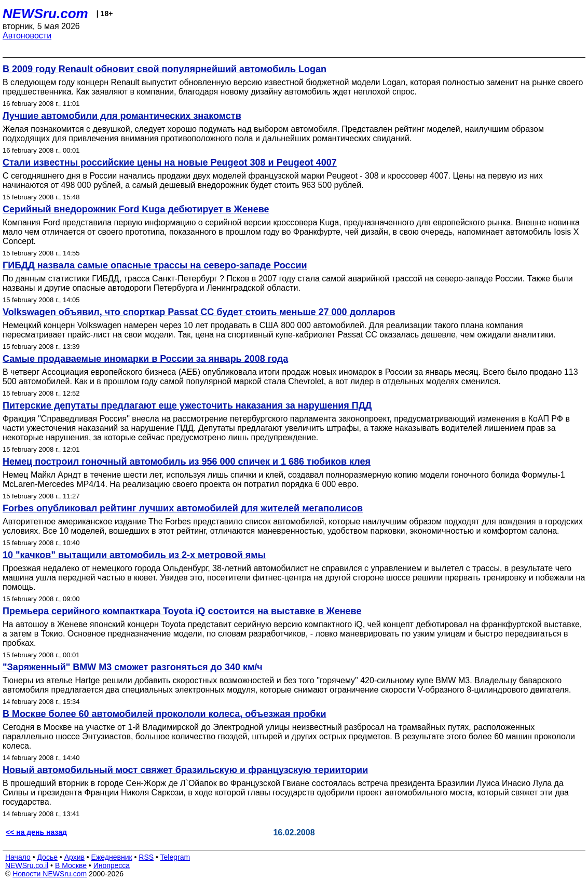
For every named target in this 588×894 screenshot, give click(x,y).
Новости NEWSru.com (50, 874)
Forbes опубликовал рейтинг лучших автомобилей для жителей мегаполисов (183, 508)
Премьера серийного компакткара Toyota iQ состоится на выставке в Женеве (182, 611)
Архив (74, 857)
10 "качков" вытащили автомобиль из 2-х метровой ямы (134, 555)
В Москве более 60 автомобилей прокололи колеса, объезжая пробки (164, 714)
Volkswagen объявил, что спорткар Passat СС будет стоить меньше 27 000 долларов (199, 312)
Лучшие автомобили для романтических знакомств (122, 116)
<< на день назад (36, 832)
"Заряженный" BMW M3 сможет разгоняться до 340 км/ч (133, 667)
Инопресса (112, 865)
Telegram (175, 857)
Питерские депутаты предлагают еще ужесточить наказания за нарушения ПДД (187, 405)
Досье (47, 857)
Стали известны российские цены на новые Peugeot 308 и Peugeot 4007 (170, 162)
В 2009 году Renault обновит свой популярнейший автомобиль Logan (165, 69)
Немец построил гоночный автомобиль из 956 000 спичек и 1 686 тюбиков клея (187, 462)
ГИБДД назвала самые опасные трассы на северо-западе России (155, 265)
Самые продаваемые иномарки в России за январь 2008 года (145, 359)
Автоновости (27, 36)
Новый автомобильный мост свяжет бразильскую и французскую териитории (185, 770)
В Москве (71, 865)
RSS (146, 857)
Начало (18, 857)
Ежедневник (112, 857)
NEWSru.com (45, 13)
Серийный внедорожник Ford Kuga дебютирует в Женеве (136, 209)
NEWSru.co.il (27, 865)
